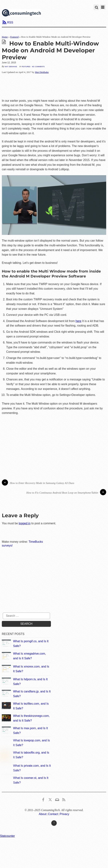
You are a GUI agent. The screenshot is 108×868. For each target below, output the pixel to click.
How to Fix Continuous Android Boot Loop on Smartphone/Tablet (66, 493)
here (79, 321)
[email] (57, 799)
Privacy (64, 814)
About (43, 814)
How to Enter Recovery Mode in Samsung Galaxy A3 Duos (38, 483)
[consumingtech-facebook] (43, 799)
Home (5, 37)
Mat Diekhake (11, 66)
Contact (53, 814)
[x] (50, 799)
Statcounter (7, 836)
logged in (25, 523)
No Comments (38, 66)
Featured (14, 37)
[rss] (64, 799)
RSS (10, 22)
